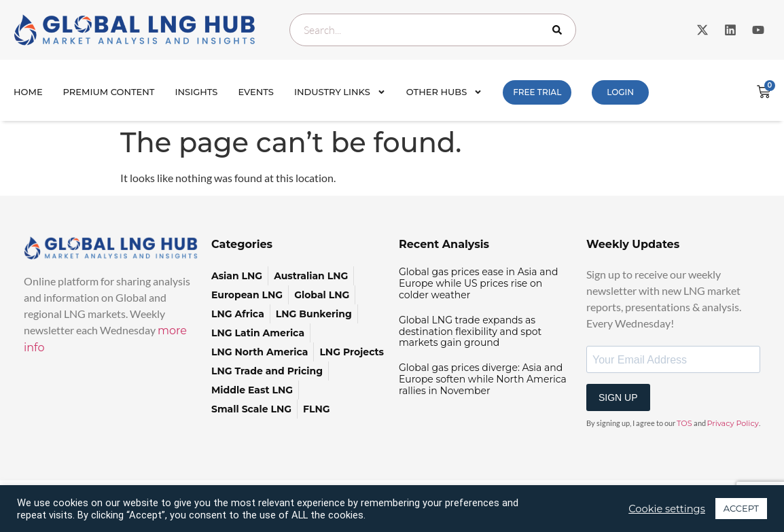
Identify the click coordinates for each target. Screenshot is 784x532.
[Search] (560, 30)
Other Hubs (444, 92)
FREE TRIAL (537, 92)
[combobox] (433, 30)
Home (28, 92)
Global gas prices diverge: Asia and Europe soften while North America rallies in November (483, 379)
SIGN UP (618, 397)
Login (620, 92)
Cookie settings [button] (667, 509)
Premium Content (109, 92)
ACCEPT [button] (741, 508)
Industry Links (340, 92)
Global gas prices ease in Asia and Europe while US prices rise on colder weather (478, 283)
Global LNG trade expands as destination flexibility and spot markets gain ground (470, 332)
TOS (684, 423)
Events (256, 92)
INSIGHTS (197, 92)
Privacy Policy (733, 423)
